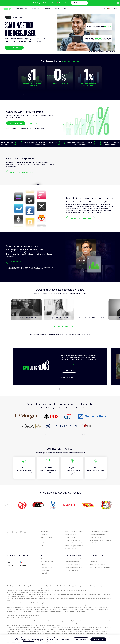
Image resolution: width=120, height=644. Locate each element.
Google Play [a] (23, 564)
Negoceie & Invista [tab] (22, 9)
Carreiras (44, 565)
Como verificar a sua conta (74, 543)
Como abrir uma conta (73, 540)
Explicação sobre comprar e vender (101, 543)
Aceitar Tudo (98, 639)
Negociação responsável (98, 534)
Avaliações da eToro (47, 562)
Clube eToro (94, 562)
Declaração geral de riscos (74, 567)
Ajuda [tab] (64, 9)
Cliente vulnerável (71, 549)
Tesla (43, 540)
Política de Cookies (28, 641)
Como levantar (70, 537)
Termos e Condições (39, 129)
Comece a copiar (16, 262)
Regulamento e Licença (73, 565)
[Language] (109, 9)
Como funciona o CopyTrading (100, 532)
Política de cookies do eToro (74, 559)
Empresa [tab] (56, 9)
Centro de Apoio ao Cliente (74, 532)
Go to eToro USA (79, 3)
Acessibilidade (45, 570)
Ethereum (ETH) (46, 534)
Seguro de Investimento (98, 565)
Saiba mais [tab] (47, 9)
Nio (42, 546)
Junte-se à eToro (14, 48)
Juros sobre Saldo (96, 537)
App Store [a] (11, 564)
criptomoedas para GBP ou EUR (76, 210)
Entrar (115, 9)
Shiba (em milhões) (47, 537)
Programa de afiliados (97, 559)
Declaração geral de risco (13, 617)
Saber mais (34, 123)
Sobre (43, 559)
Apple (43, 543)
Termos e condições (72, 570)
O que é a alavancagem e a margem (101, 540)
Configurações (81, 639)
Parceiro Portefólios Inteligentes (100, 567)
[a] (8, 532)
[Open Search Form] (104, 9)
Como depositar (71, 534)
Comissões (104, 52)
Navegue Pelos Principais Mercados (22, 172)
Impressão (44, 573)
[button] (59, 389)
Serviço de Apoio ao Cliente (74, 546)
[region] (60, 640)
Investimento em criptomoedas (81, 218)
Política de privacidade (72, 562)
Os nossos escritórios (48, 567)
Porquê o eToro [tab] (35, 9)
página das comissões (92, 94)
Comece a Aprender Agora (60, 327)
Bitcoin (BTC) (45, 532)
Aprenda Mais (69, 371)
